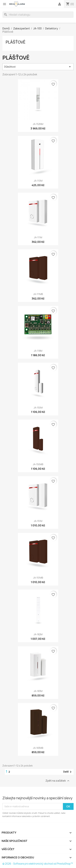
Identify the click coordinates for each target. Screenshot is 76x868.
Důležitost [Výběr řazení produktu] (38, 67)
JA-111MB (38, 294)
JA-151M (38, 521)
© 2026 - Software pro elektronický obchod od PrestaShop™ (38, 864)
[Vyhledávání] (38, 15)
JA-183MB (38, 748)
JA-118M (38, 351)
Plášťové (16, 42)
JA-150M (38, 408)
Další (68, 772)
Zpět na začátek (58, 781)
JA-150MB (38, 464)
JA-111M (38, 237)
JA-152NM (38, 124)
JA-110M (38, 181)
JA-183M (38, 691)
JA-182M (38, 634)
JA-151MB (38, 578)
